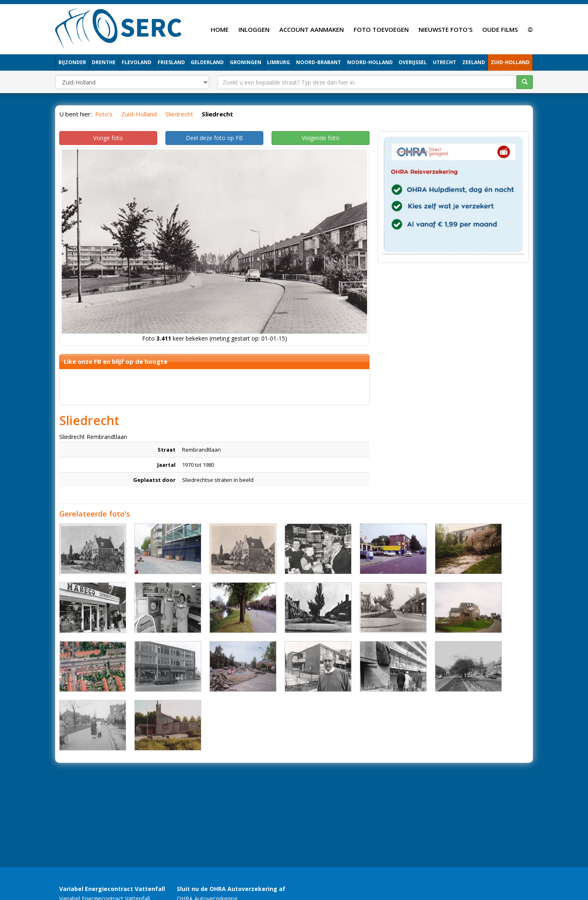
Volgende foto (321, 138)
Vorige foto (108, 138)
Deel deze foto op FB (214, 138)
